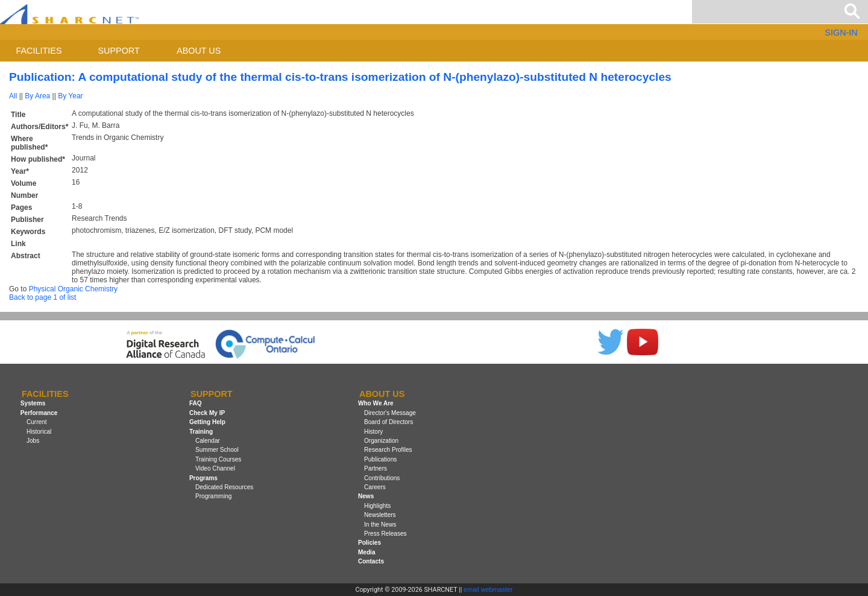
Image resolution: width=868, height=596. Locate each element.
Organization (381, 441)
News (366, 496)
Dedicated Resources (224, 487)
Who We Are (376, 404)
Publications (380, 459)
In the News (380, 525)
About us (199, 51)
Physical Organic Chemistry (73, 289)
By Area (37, 96)
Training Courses (218, 459)
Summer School (217, 450)
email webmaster (488, 589)
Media (367, 552)
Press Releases (385, 534)
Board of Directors (388, 422)
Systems (33, 404)
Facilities (39, 51)
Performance (39, 413)
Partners (376, 468)
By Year (70, 96)
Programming (214, 496)
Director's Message (390, 413)
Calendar (208, 441)
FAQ (196, 404)
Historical (39, 432)
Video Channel (215, 468)
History (373, 432)
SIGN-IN (841, 33)
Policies (370, 543)
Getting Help (207, 422)
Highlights (377, 506)
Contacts (371, 561)
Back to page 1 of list (42, 297)
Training (201, 432)
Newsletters (380, 515)
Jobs (33, 441)
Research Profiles (388, 450)
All (13, 96)
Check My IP (207, 413)
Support (118, 51)
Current (37, 422)
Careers (375, 487)
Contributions (382, 478)
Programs (203, 478)
